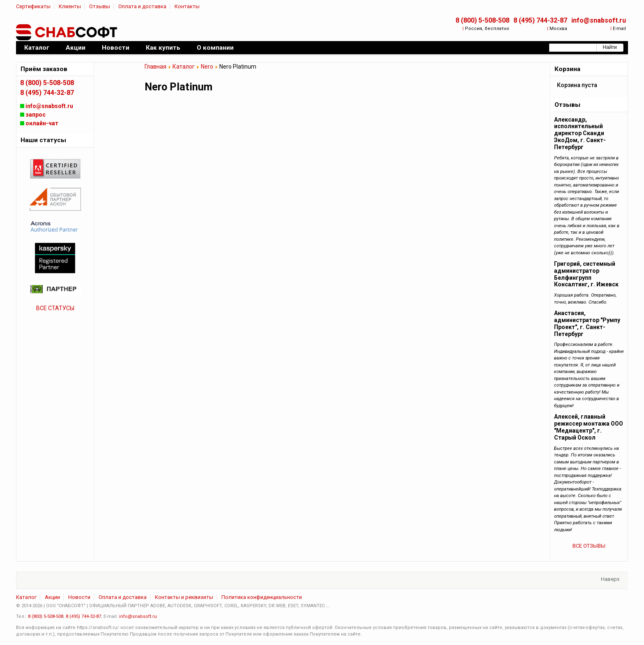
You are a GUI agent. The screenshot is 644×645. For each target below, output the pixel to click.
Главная (155, 67)
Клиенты (70, 6)
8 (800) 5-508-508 (482, 20)
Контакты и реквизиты (184, 597)
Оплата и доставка (142, 6)
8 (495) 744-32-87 (540, 20)
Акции (52, 597)
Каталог (184, 67)
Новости (79, 597)
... (328, 606)
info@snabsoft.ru (599, 20)
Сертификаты (33, 6)
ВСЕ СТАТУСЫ (55, 308)
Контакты (187, 6)
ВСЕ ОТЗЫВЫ (589, 546)
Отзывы (100, 6)
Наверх (610, 579)
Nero (207, 67)
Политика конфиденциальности (262, 597)
